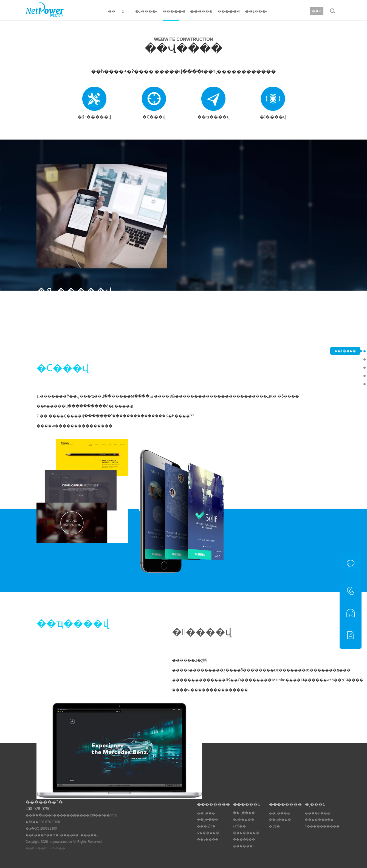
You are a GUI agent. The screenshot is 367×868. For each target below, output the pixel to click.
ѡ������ (208, 833)
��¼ (317, 11)
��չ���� (208, 820)
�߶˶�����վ (345, 359)
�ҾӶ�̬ (274, 826)
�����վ (345, 384)
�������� (201, 11)
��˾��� (206, 813)
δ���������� (322, 826)
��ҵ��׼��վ (345, 376)
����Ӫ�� (244, 839)
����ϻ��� (317, 813)
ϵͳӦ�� (239, 826)
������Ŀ (174, 11)
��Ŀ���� (345, 351)
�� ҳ (116, 11)
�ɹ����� (146, 11)
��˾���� (280, 813)
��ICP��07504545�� (45, 848)
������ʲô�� (319, 820)
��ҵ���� (280, 820)
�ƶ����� (244, 820)
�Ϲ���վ (345, 367)
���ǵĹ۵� (206, 826)
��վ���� (244, 813)
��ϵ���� (256, 11)
